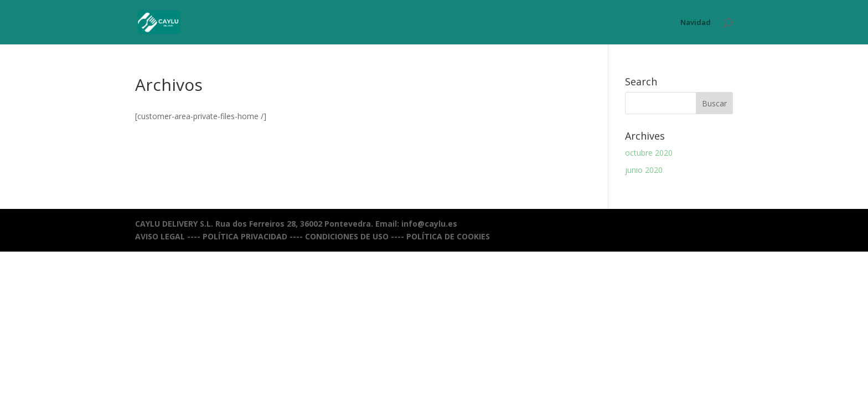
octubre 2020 (649, 153)
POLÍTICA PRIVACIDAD (245, 236)
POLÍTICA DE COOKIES (448, 236)
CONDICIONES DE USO (347, 236)
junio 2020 (644, 170)
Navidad (696, 23)
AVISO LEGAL (160, 236)
